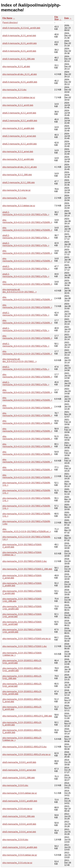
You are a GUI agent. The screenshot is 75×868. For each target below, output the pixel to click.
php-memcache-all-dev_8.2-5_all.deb (20, 74)
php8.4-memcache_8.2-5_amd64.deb (20, 82)
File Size (57, 18)
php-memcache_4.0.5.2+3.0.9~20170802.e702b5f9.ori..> (27, 530)
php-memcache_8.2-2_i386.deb (17, 175)
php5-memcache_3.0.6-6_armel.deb (19, 832)
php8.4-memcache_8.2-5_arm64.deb (20, 43)
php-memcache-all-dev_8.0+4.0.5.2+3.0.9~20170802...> (20, 291)
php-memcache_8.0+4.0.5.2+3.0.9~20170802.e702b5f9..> (27, 221)
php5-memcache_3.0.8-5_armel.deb (19, 770)
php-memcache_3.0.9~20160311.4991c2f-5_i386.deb (27, 716)
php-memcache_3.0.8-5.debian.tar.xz (20, 793)
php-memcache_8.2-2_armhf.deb (18, 105)
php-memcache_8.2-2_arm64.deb (18, 159)
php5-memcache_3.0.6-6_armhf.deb (19, 824)
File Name (7, 18)
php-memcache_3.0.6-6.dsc (15, 840)
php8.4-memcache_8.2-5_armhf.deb (19, 51)
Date (67, 18)
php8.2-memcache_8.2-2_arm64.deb (20, 144)
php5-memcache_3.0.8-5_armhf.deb (19, 762)
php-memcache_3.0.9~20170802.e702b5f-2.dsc (25, 561)
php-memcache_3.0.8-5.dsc (15, 785)
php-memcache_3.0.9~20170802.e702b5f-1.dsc (25, 646)
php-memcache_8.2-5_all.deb (16, 67)
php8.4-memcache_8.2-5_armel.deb (19, 36)
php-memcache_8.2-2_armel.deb (18, 152)
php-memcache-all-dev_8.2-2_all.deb (20, 167)
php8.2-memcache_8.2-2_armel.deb (19, 136)
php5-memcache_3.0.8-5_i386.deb (19, 778)
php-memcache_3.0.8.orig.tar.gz (17, 809)
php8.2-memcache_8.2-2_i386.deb (19, 183)
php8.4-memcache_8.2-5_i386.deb (19, 59)
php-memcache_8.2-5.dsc (14, 90)
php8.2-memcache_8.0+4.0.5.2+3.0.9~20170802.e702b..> (26, 213)
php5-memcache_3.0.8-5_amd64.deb (20, 801)
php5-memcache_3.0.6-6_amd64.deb (20, 847)
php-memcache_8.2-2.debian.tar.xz (19, 206)
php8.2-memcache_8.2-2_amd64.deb (20, 121)
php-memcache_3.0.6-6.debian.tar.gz (20, 855)
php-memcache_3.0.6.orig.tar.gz (17, 863)
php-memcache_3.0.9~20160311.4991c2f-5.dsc (25, 747)
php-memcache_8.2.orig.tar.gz (16, 190)
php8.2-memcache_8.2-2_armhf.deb (19, 113)
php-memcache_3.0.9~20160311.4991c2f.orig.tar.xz (26, 754)
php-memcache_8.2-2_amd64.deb (18, 128)
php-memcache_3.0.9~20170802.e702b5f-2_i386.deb (27, 569)
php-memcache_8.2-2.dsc (14, 198)
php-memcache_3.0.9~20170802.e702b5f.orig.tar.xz (27, 639)
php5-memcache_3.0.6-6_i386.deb (19, 816)
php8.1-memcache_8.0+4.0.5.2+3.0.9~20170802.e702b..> (26, 314)
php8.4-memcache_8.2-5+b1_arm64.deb (21, 28)
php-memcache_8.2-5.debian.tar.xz (19, 97)
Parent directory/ (10, 23)
